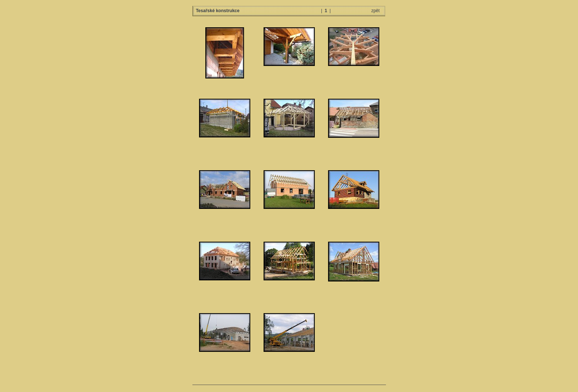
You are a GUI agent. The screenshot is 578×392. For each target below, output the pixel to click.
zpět (375, 11)
